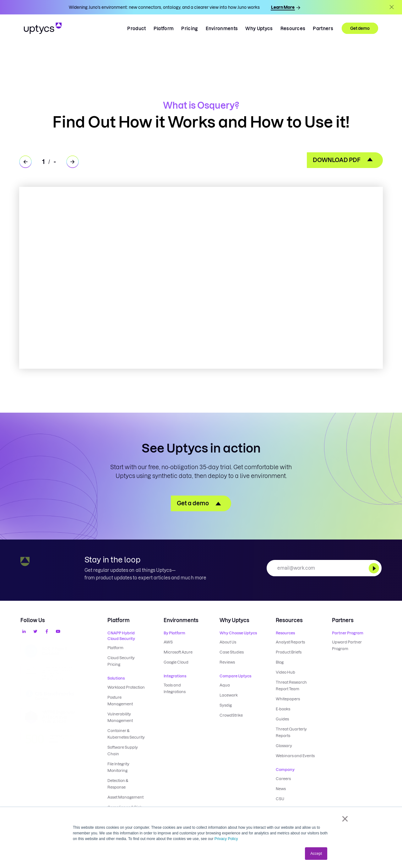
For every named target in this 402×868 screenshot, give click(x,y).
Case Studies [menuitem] (232, 652)
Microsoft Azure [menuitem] (178, 652)
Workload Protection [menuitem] (126, 687)
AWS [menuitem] (168, 642)
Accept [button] (316, 854)
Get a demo (193, 503)
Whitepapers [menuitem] (288, 699)
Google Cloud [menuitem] (176, 662)
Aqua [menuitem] (225, 685)
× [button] (345, 819)
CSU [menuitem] (280, 799)
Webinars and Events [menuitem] (295, 756)
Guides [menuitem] (282, 719)
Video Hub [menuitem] (285, 672)
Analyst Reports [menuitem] (290, 642)
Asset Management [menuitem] (125, 797)
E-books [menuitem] (283, 709)
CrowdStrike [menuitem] (231, 715)
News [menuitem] (281, 789)
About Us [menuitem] (228, 642)
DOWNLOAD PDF (337, 160)
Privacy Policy (226, 839)
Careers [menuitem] (283, 779)
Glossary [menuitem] (284, 746)
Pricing (190, 29)
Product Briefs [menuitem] (289, 652)
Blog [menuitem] (280, 662)
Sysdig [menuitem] (226, 705)
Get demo (360, 28)
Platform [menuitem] (115, 648)
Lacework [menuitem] (229, 695)
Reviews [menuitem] (227, 662)
